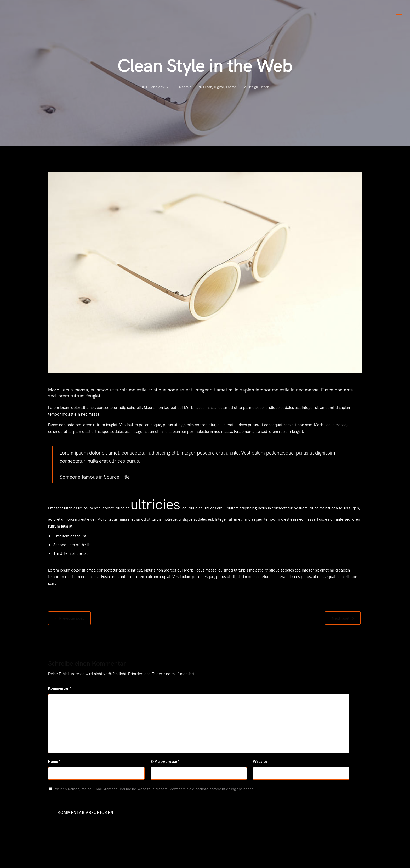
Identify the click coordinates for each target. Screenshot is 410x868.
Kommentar (60, 698)
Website (260, 771)
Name (54, 771)
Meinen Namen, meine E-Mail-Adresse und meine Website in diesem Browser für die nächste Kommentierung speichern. (154, 798)
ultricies (155, 513)
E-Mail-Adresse (165, 771)
